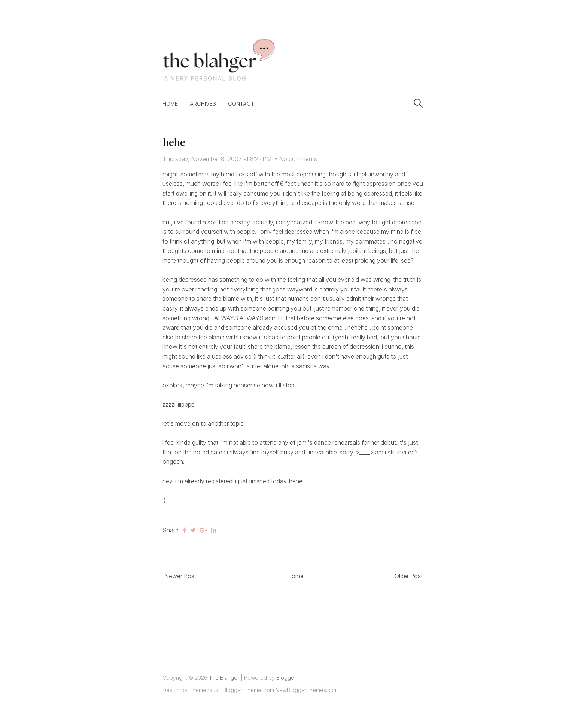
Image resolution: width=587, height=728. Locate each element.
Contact (241, 104)
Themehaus (203, 690)
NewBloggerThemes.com (307, 690)
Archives (203, 104)
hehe (174, 142)
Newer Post (180, 576)
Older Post (409, 576)
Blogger (286, 678)
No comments (298, 159)
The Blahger (224, 678)
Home (170, 104)
